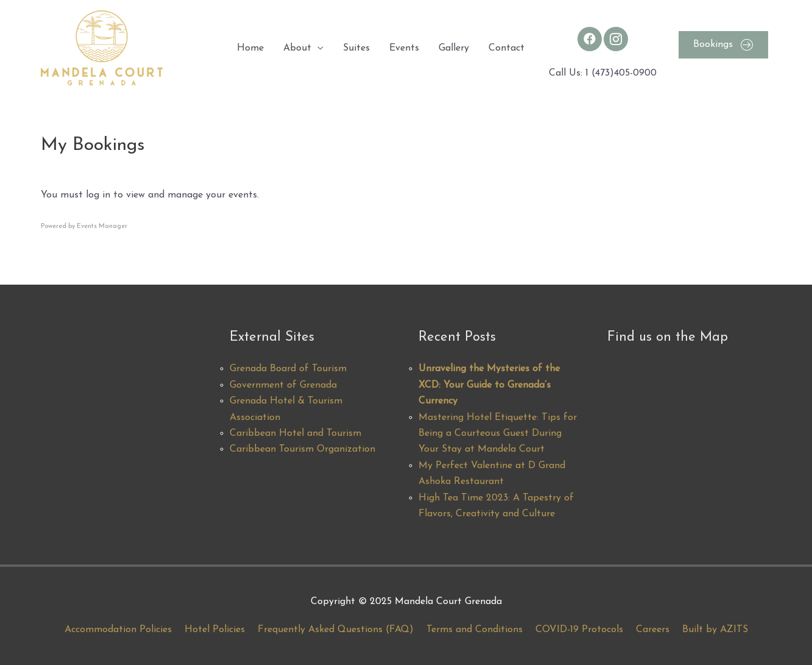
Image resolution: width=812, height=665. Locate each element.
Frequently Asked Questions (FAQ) (336, 630)
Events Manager (102, 226)
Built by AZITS (715, 630)
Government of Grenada (283, 385)
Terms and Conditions (475, 630)
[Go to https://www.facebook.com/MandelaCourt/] (590, 39)
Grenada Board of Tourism (288, 369)
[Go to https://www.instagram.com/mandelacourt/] (616, 39)
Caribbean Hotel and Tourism (295, 433)
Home (250, 48)
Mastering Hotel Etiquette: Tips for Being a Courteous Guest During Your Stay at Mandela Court (498, 434)
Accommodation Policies (118, 630)
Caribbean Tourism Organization (302, 449)
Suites (356, 48)
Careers (653, 630)
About (297, 48)
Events (404, 48)
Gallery (454, 48)
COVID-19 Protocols (579, 630)
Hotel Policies (215, 630)
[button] (723, 45)
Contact (507, 48)
